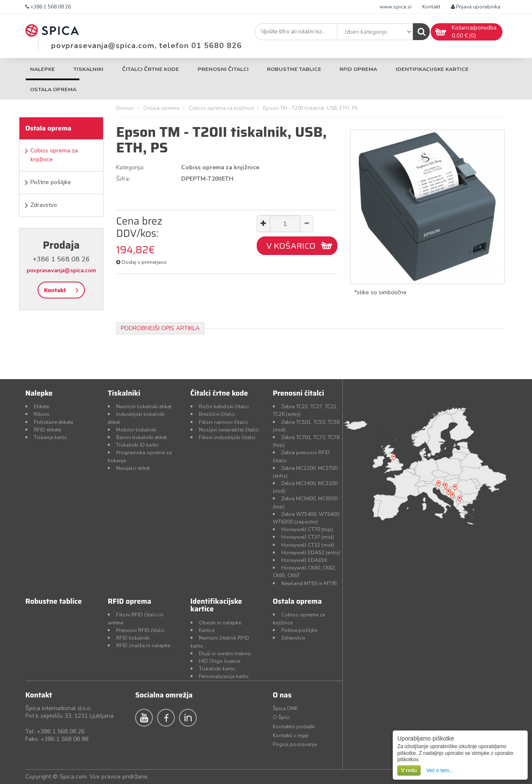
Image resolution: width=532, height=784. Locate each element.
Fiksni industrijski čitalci (227, 437)
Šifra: (123, 179)
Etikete (41, 407)
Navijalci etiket (133, 468)
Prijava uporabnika (476, 7)
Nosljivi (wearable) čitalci (229, 430)
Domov (125, 108)
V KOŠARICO (291, 246)
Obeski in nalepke (220, 623)
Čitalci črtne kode (151, 69)
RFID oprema (358, 69)
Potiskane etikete (53, 422)
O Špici (281, 717)
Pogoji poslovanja (295, 744)
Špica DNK (285, 708)
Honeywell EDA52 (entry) (311, 553)
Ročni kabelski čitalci (224, 407)
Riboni (42, 414)
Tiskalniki (88, 69)
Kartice (207, 630)
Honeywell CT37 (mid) (308, 537)
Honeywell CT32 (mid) (308, 545)
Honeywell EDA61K (304, 560)
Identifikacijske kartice (432, 69)
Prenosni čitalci (223, 69)
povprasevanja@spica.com (61, 271)
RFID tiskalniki (133, 638)
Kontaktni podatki (294, 727)
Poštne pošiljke (51, 182)
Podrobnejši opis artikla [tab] (160, 328)
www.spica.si (396, 7)
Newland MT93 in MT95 (309, 583)
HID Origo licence (220, 661)
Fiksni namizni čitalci (223, 422)
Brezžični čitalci (217, 414)
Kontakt (431, 7)
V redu (409, 770)
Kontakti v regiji (291, 735)
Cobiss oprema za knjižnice (54, 155)
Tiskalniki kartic (217, 669)
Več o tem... (440, 770)
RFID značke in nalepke (143, 646)
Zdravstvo (44, 205)
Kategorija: (130, 167)
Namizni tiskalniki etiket (144, 407)
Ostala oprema (53, 89)
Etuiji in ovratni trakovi (225, 654)
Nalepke (42, 69)
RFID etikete (47, 430)
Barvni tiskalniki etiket (141, 437)
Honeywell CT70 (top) (307, 529)
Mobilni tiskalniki (136, 430)
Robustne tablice (294, 69)
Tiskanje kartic (50, 437)
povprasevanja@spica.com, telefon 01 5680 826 (147, 46)
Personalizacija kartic (224, 676)
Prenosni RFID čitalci (140, 630)
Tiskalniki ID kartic (137, 445)
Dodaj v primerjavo (141, 262)
